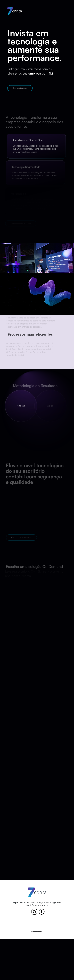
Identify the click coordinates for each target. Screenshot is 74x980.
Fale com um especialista (21, 537)
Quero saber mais (20, 88)
